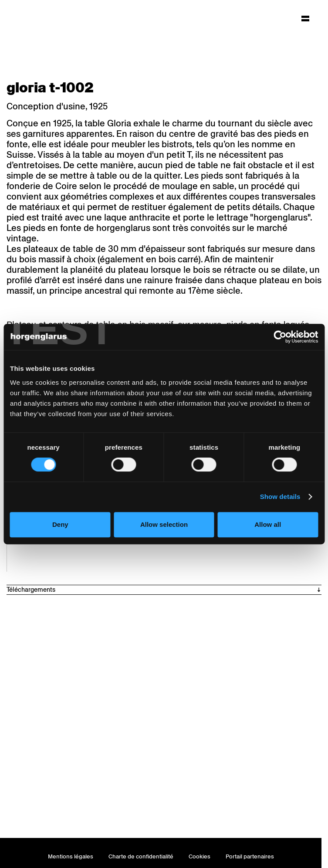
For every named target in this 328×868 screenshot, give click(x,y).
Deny (60, 524)
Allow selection (164, 524)
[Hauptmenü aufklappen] (305, 18)
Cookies (200, 856)
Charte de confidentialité (141, 856)
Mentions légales (71, 856)
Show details (280, 497)
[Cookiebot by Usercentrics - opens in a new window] (280, 337)
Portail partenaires (250, 856)
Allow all (268, 524)
